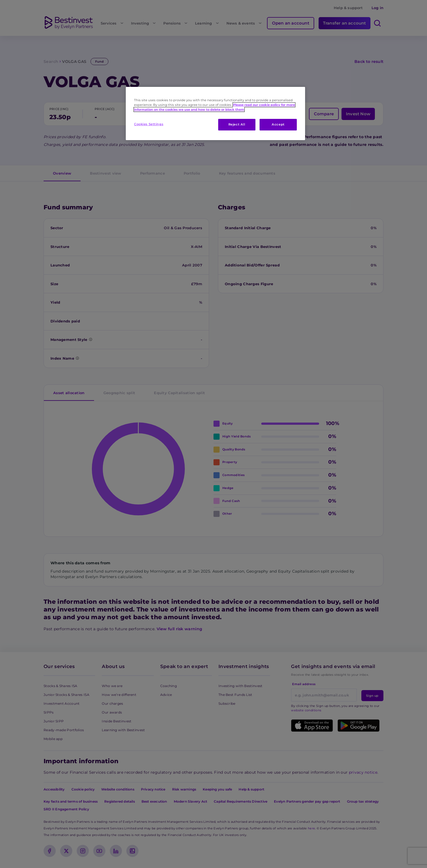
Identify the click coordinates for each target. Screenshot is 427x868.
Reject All (237, 124)
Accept (278, 124)
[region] (215, 113)
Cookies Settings (149, 124)
